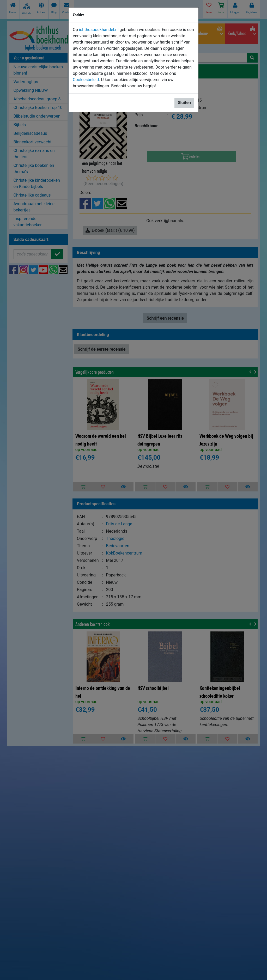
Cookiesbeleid (86, 80)
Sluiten (184, 103)
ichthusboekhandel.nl (99, 30)
